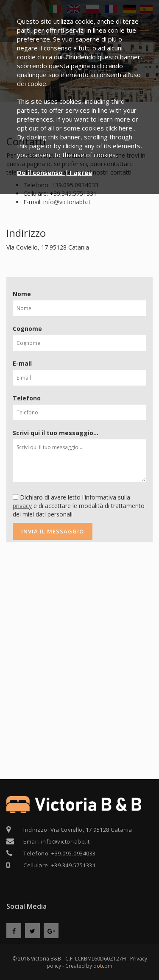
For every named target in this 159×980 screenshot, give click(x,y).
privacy (22, 506)
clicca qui (50, 57)
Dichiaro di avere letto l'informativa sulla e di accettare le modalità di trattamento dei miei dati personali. (79, 506)
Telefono (27, 398)
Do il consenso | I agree (54, 172)
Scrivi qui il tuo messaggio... (56, 433)
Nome (22, 294)
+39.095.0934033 (74, 853)
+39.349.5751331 (74, 865)
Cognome (27, 329)
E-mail (22, 363)
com (103, 966)
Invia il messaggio (53, 531)
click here (120, 128)
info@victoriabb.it (67, 202)
